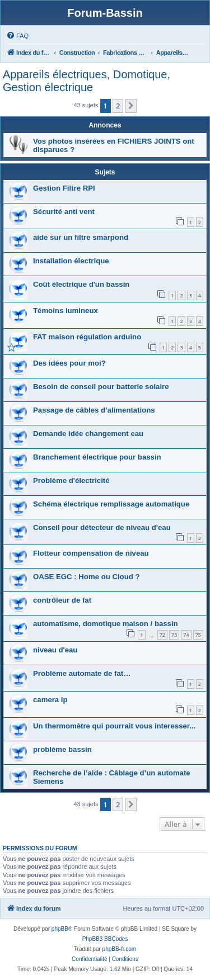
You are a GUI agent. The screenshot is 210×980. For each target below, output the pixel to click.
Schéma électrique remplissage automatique (111, 504)
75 (198, 635)
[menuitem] (17, 36)
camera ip (50, 700)
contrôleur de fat (62, 600)
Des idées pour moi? (69, 363)
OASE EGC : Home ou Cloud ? (87, 577)
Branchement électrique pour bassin (97, 457)
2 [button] (118, 106)
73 (174, 635)
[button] (131, 106)
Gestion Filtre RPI (64, 188)
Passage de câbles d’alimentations (94, 410)
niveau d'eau (55, 650)
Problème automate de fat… (82, 673)
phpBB (60, 929)
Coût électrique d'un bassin (81, 284)
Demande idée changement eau (88, 434)
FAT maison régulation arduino (87, 337)
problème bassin (62, 749)
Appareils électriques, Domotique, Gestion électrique (87, 81)
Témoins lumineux (66, 311)
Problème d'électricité (71, 480)
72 (162, 635)
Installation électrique (71, 261)
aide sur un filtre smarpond (81, 237)
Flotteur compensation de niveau (91, 553)
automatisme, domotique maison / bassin (106, 624)
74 (186, 635)
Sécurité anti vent (64, 212)
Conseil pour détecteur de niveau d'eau (102, 527)
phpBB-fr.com (120, 949)
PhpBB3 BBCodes (105, 939)
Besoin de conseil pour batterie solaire (101, 387)
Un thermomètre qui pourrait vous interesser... (114, 726)
